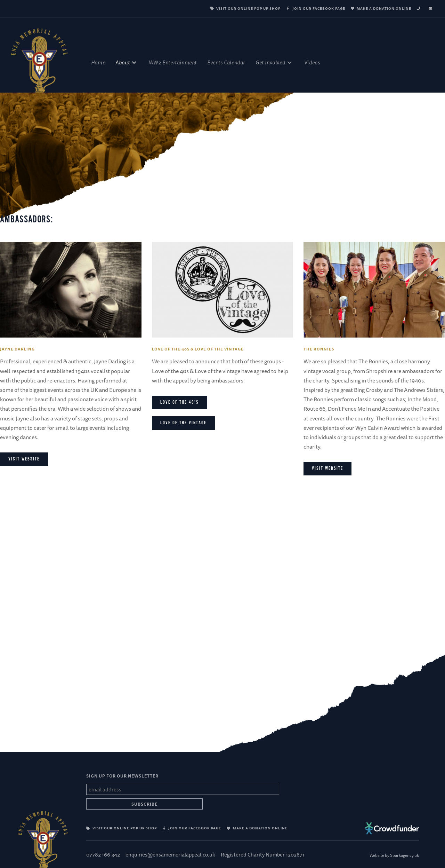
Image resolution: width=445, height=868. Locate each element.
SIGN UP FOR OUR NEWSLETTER (122, 776)
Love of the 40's (180, 402)
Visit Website (327, 468)
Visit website (24, 459)
